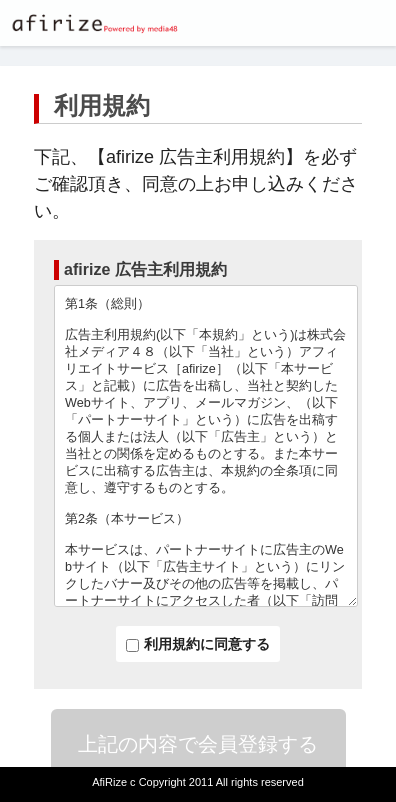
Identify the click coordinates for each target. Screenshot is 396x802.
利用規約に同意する (198, 644)
